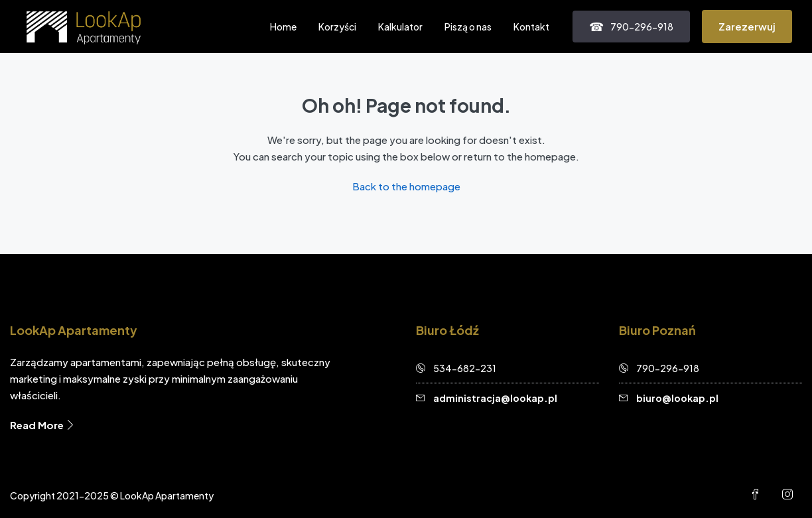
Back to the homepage (406, 186)
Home (283, 27)
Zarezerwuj (747, 26)
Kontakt (531, 27)
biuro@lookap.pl (677, 398)
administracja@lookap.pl (495, 398)
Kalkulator (400, 27)
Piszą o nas (468, 27)
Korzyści (337, 27)
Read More (43, 425)
